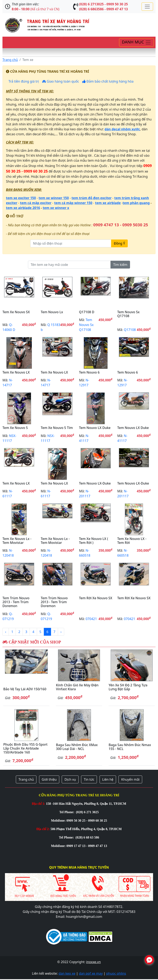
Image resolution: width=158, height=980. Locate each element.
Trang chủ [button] (26, 779)
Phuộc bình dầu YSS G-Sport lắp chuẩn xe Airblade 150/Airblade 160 (25, 748)
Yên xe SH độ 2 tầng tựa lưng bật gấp (128, 687)
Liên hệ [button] (108, 779)
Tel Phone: (67, 812)
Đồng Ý (119, 243)
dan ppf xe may (91, 973)
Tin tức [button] (89, 779)
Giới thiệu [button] (49, 779)
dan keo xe (67, 973)
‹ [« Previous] (6, 632)
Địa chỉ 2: (43, 829)
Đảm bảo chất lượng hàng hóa (108, 81)
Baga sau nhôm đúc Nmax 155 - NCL (130, 747)
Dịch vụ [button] (70, 779)
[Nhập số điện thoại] (71, 243)
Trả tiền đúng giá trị (23, 81)
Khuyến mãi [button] (130, 779)
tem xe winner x (56, 208)
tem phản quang (136, 203)
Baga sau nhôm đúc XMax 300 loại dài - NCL (77, 747)
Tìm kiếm (120, 265)
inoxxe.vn (94, 962)
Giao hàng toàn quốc (61, 81)
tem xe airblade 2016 (23, 208)
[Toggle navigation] (147, 7)
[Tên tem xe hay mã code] (69, 265)
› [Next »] (61, 632)
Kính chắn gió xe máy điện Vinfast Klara (77, 687)
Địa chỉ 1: (39, 804)
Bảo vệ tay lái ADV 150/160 (25, 689)
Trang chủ (10, 60)
